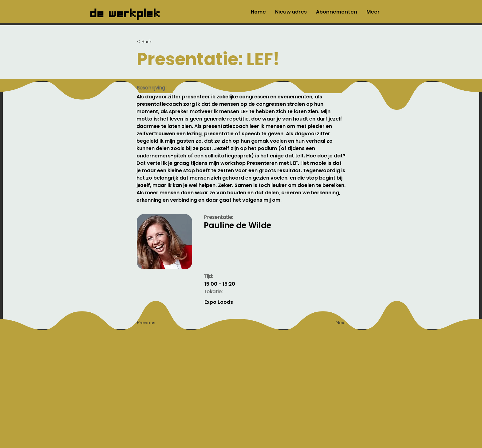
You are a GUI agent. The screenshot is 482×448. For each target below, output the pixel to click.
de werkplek (126, 12)
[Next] (330, 323)
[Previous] (157, 323)
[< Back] (157, 42)
